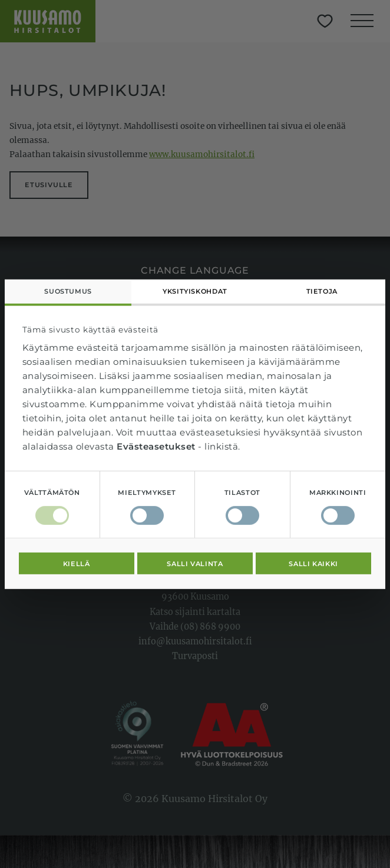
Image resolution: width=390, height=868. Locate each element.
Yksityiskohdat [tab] (195, 291)
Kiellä (77, 563)
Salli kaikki (313, 563)
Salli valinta (195, 563)
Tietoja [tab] (322, 291)
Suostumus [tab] (68, 291)
